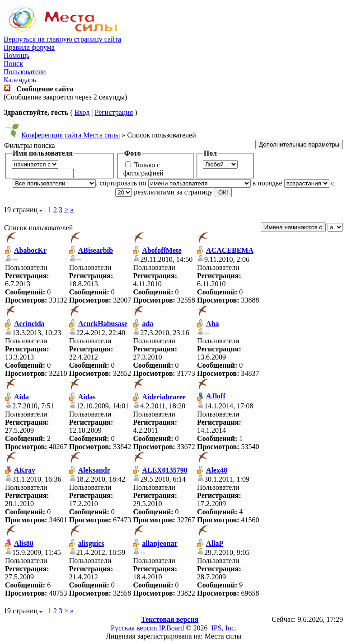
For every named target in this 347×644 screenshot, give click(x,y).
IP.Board (172, 628)
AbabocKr (30, 250)
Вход (82, 112)
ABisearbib (96, 250)
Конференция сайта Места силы (71, 135)
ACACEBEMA (230, 250)
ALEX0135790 (164, 470)
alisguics (91, 543)
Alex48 (217, 470)
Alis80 (24, 543)
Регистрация (114, 112)
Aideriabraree (164, 397)
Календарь (20, 80)
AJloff (216, 396)
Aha (212, 324)
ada (148, 324)
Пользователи (25, 72)
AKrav (25, 470)
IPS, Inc (223, 628)
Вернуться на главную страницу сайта (62, 39)
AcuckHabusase (103, 324)
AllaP (215, 543)
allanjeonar (159, 543)
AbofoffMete (162, 250)
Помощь (16, 55)
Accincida (29, 324)
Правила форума (29, 47)
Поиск (13, 64)
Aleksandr (94, 470)
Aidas (87, 397)
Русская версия (134, 628)
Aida (21, 397)
